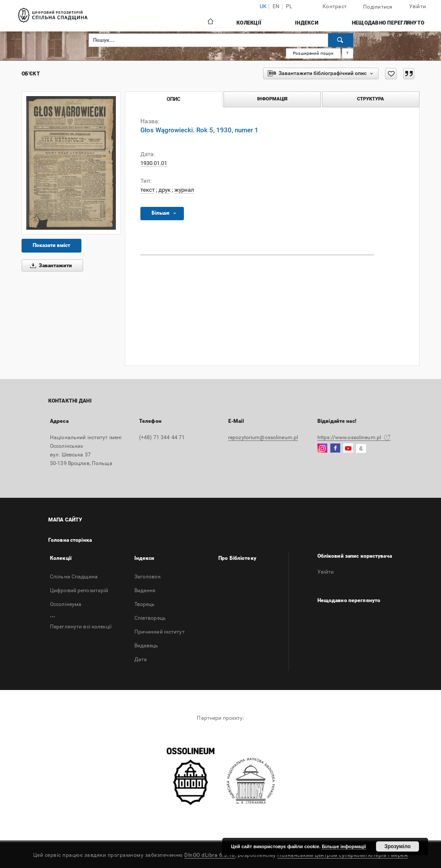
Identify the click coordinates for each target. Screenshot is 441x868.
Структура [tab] (371, 99)
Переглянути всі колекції (81, 627)
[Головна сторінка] (210, 22)
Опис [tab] (174, 99)
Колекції (249, 23)
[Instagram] (322, 448)
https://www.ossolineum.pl (354, 437)
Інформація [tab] (272, 99)
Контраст (335, 6)
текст (148, 190)
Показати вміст (51, 245)
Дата (141, 659)
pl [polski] (289, 7)
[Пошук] (341, 40)
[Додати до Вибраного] (391, 74)
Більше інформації (344, 846)
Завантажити (50, 265)
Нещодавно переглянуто (388, 23)
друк (165, 190)
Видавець (146, 646)
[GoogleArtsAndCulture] (361, 448)
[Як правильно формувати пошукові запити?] (348, 53)
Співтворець (150, 618)
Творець (145, 604)
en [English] (276, 7)
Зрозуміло (397, 846)
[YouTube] (348, 448)
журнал (184, 190)
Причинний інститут (160, 632)
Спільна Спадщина (74, 577)
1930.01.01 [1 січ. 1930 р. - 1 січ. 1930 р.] (154, 163)
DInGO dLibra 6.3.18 (210, 855)
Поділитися (378, 7)
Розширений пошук (313, 53)
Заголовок (148, 577)
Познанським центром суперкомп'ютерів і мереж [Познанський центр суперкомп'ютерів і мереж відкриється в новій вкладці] (343, 855)
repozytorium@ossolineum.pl (263, 437)
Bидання (145, 590)
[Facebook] (335, 448)
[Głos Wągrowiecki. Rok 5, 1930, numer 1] (71, 163)
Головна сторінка (70, 540)
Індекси (307, 23)
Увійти (418, 6)
